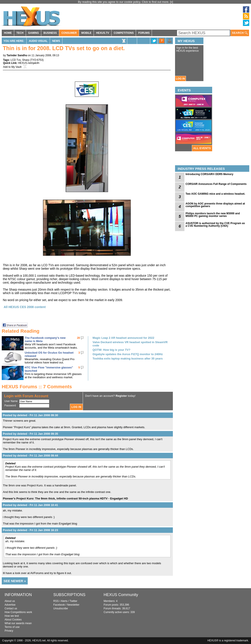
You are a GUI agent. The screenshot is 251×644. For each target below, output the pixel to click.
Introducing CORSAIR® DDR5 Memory (209, 174)
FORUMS (144, 33)
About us (10, 601)
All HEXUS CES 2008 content (25, 307)
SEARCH (240, 33)
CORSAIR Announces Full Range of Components (216, 184)
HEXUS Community (121, 595)
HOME (8, 33)
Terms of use (12, 627)
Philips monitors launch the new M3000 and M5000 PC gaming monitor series (213, 215)
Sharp (26, 60)
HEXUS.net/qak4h (29, 63)
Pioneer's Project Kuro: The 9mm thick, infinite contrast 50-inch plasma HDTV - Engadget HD (65, 498)
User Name (11, 401)
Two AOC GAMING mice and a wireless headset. (215, 194)
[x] (172, 2)
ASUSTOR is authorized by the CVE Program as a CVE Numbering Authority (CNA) (215, 225)
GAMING (34, 33)
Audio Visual (38, 41)
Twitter (73, 601)
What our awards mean (18, 623)
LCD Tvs (15, 60)
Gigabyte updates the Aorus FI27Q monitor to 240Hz (128, 354)
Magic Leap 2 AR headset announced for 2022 (123, 338)
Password (10, 405)
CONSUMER (69, 33)
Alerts (64, 601)
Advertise (10, 605)
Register (121, 396)
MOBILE (86, 33)
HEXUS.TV (103, 33)
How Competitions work (18, 612)
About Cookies (13, 620)
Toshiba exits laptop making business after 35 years (128, 359)
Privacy (9, 631)
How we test (12, 616)
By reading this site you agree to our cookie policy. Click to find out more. (124, 2)
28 (78, 338)
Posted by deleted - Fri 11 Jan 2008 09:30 (30, 415)
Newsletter (73, 605)
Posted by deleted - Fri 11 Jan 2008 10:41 (30, 505)
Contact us (11, 608)
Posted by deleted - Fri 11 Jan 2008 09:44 (30, 456)
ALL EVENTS (202, 148)
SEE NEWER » (15, 581)
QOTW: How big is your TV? (111, 350)
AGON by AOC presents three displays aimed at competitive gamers (215, 205)
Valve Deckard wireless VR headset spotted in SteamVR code (130, 344)
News (56, 41)
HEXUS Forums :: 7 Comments (37, 387)
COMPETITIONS (124, 33)
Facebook (59, 605)
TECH (20, 33)
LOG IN (180, 79)
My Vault (16, 67)
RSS (56, 601)
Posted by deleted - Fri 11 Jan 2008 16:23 (30, 530)
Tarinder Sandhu (17, 55)
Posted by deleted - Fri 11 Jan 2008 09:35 (30, 434)
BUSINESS (50, 33)
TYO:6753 (37, 60)
